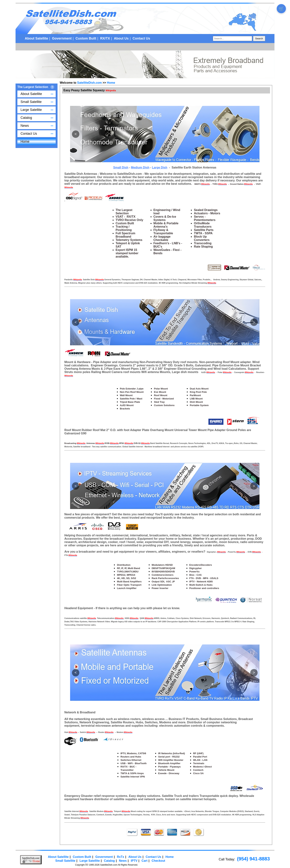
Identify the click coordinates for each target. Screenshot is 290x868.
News (25, 126)
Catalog (26, 118)
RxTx (120, 857)
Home (25, 142)
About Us (121, 38)
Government (62, 38)
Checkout (158, 861)
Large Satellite (31, 110)
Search (259, 39)
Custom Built (86, 38)
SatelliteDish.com (89, 83)
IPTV (134, 861)
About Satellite (36, 38)
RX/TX (105, 38)
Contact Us (141, 38)
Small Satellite (31, 102)
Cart (144, 861)
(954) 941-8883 (253, 859)
